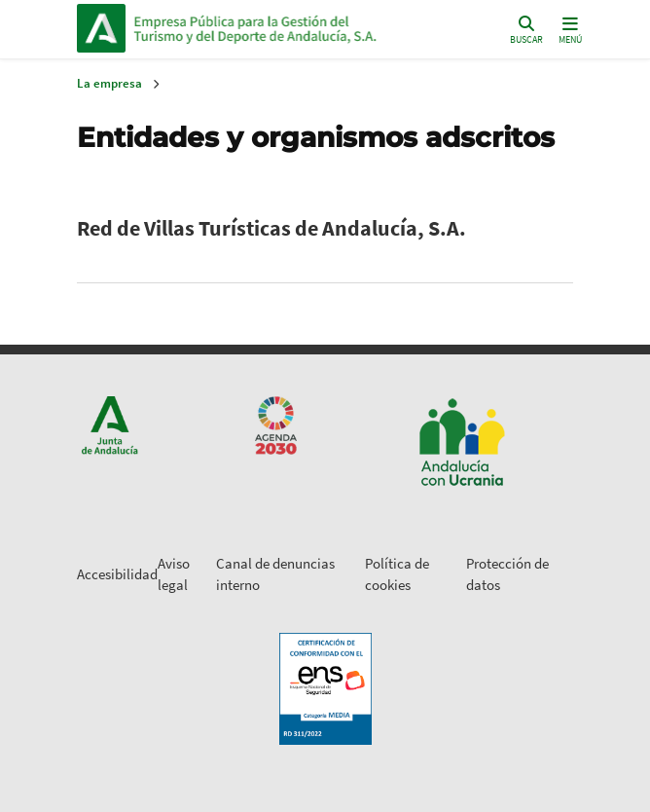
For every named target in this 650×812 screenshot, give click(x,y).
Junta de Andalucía (101, 28)
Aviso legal (174, 574)
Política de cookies (397, 574)
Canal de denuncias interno (275, 574)
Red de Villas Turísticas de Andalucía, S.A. (271, 228)
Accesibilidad (117, 574)
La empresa (109, 83)
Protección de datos (507, 574)
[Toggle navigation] (570, 29)
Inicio (266, 28)
